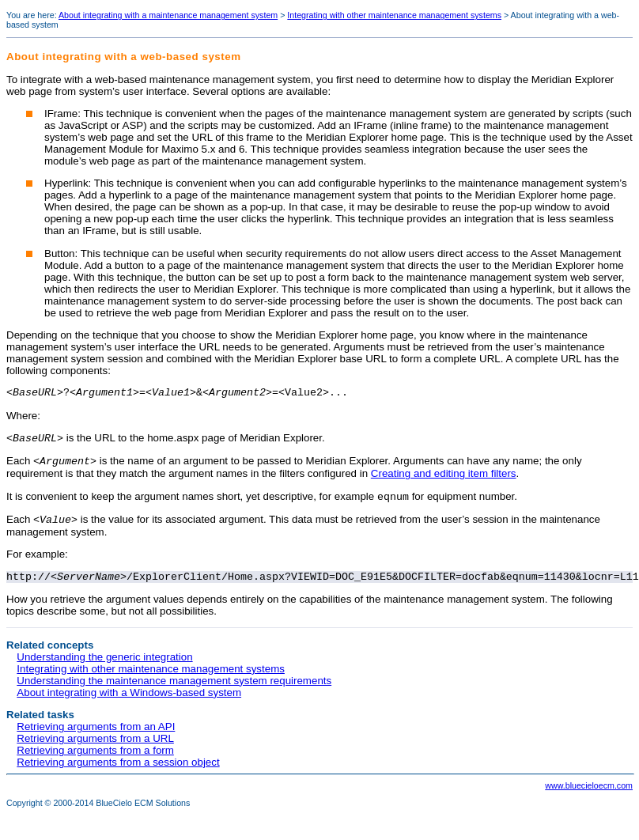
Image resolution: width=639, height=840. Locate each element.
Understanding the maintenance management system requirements (174, 692)
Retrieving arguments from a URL (95, 749)
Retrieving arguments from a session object (118, 773)
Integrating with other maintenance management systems (394, 15)
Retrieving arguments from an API (96, 738)
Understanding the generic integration (104, 668)
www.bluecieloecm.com (589, 796)
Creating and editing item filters (444, 479)
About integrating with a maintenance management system (168, 15)
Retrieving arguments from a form (95, 761)
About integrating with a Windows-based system (129, 704)
